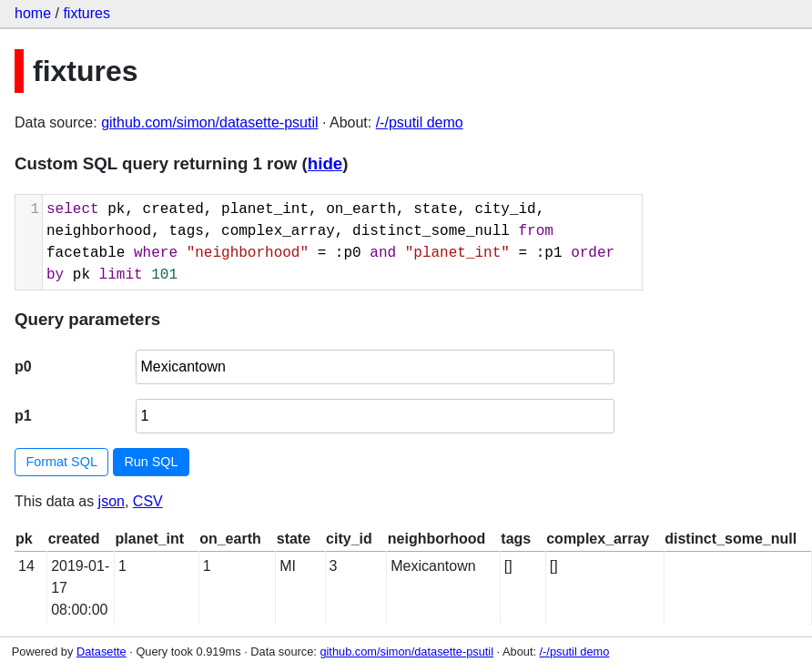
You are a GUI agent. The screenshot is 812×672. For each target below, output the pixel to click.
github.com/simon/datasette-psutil (209, 122)
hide (325, 163)
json (112, 501)
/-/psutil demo (420, 122)
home (33, 13)
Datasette (101, 652)
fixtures (86, 13)
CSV (148, 501)
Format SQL (62, 462)
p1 (23, 416)
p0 (23, 367)
